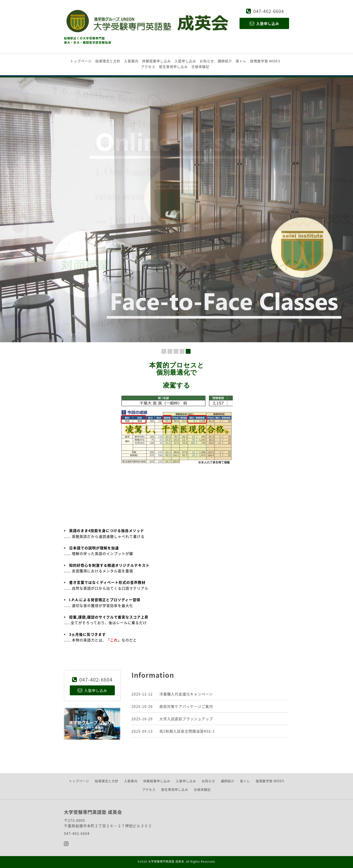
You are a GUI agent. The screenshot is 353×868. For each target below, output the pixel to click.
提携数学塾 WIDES (265, 61)
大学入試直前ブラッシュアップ (186, 719)
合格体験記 (200, 67)
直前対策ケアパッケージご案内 (186, 706)
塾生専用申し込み (173, 67)
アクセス (148, 67)
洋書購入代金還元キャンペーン (186, 694)
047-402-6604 (269, 11)
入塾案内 (131, 61)
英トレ (241, 61)
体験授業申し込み (156, 61)
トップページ (81, 61)
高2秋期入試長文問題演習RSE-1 (187, 731)
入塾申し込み (185, 61)
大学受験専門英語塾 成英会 (166, 861)
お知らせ (207, 61)
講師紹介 (225, 61)
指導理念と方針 (108, 61)
